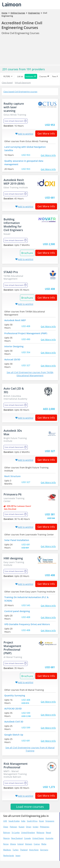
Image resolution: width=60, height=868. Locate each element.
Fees (55, 76)
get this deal (10, 509)
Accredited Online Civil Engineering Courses (22, 25)
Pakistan (13, 827)
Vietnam (29, 844)
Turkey (16, 850)
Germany (44, 850)
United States (38, 838)
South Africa (32, 821)
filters (7, 76)
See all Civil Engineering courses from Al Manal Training (30, 749)
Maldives (7, 850)
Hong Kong (34, 850)
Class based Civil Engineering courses (20, 92)
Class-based (7, 83)
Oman (29, 827)
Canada (27, 838)
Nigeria (6, 838)
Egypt (41, 821)
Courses (44, 76)
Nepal (48, 832)
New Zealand (17, 838)
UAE (5, 821)
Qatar (6, 827)
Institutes (31, 76)
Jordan (36, 827)
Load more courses (30, 807)
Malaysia (40, 832)
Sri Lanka (16, 832)
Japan (18, 855)
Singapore (50, 821)
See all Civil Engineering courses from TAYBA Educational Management (30, 374)
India (23, 821)
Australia (49, 838)
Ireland (20, 844)
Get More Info (45, 133)
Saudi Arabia (14, 821)
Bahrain (7, 832)
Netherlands (9, 855)
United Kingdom (28, 832)
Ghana (13, 844)
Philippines (45, 827)
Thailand (24, 850)
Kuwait (22, 827)
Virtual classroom (23, 83)
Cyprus (37, 844)
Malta (44, 844)
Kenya (6, 844)
